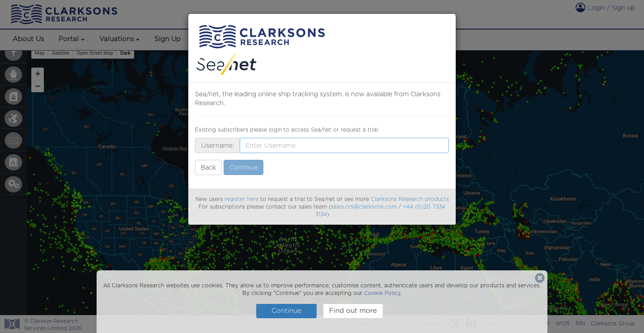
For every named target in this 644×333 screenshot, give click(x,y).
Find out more (353, 311)
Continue (286, 311)
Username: (218, 145)
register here (241, 199)
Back (208, 167)
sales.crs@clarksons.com (364, 207)
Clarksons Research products (410, 199)
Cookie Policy (382, 293)
